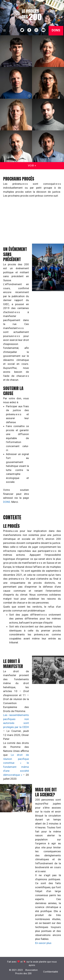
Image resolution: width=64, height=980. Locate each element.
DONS (7, 502)
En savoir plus (43, 943)
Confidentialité (51, 972)
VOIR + (32, 166)
